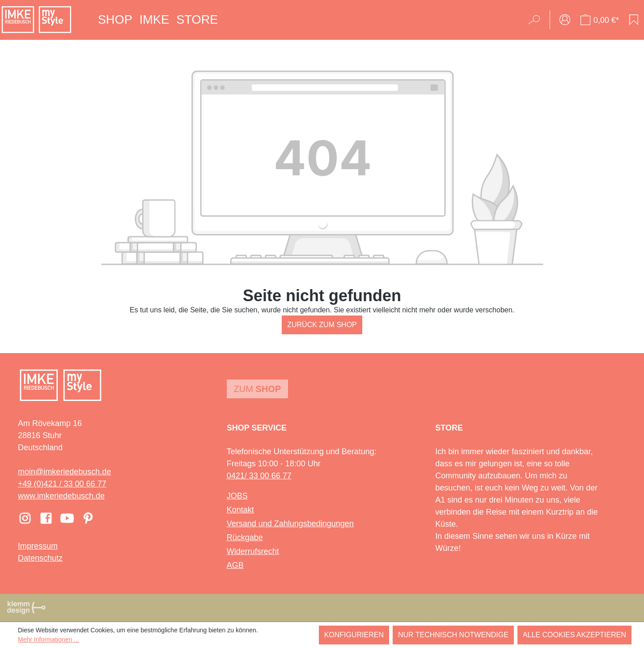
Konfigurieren (354, 635)
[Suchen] (537, 20)
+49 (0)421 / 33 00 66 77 (62, 484)
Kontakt (240, 510)
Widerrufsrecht (253, 551)
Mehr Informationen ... (49, 639)
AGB (235, 565)
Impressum (38, 546)
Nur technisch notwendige (453, 635)
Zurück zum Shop (322, 325)
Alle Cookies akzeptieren (574, 635)
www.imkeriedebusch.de (61, 496)
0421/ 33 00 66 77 (259, 476)
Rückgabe (245, 537)
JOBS (237, 496)
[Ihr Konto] (565, 20)
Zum (258, 389)
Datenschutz (40, 558)
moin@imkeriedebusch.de (64, 472)
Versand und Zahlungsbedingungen (290, 524)
